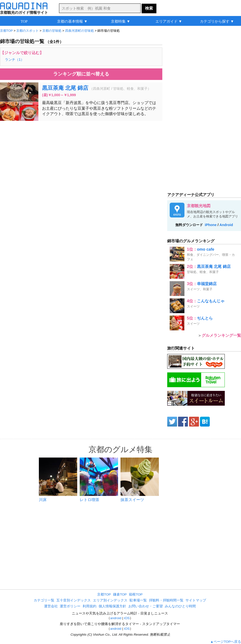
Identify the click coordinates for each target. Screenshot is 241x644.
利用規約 (90, 606)
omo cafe (206, 249)
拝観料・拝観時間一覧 (166, 600)
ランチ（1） (15, 60)
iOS (127, 618)
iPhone (211, 225)
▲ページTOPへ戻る (226, 642)
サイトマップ (196, 600)
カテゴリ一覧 (44, 600)
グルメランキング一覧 (221, 335)
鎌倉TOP (120, 594)
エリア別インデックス (110, 600)
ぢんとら (205, 318)
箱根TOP (136, 594)
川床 (43, 500)
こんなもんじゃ (211, 301)
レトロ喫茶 (90, 500)
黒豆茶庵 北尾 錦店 (65, 88)
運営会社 (51, 606)
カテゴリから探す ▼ (217, 21)
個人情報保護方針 (112, 606)
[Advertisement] (81, 160)
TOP (24, 21)
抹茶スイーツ (132, 500)
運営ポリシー (70, 606)
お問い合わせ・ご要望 (146, 606)
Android (226, 225)
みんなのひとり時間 (180, 606)
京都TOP (104, 594)
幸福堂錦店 (207, 284)
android (116, 618)
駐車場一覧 (138, 600)
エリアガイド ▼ (169, 21)
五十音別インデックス (74, 600)
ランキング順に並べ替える (81, 74)
